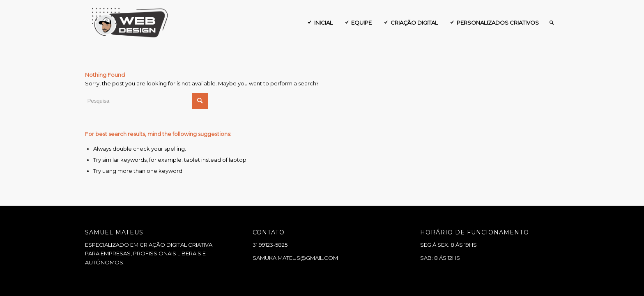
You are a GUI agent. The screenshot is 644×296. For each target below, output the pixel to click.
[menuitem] (319, 23)
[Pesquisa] (552, 23)
